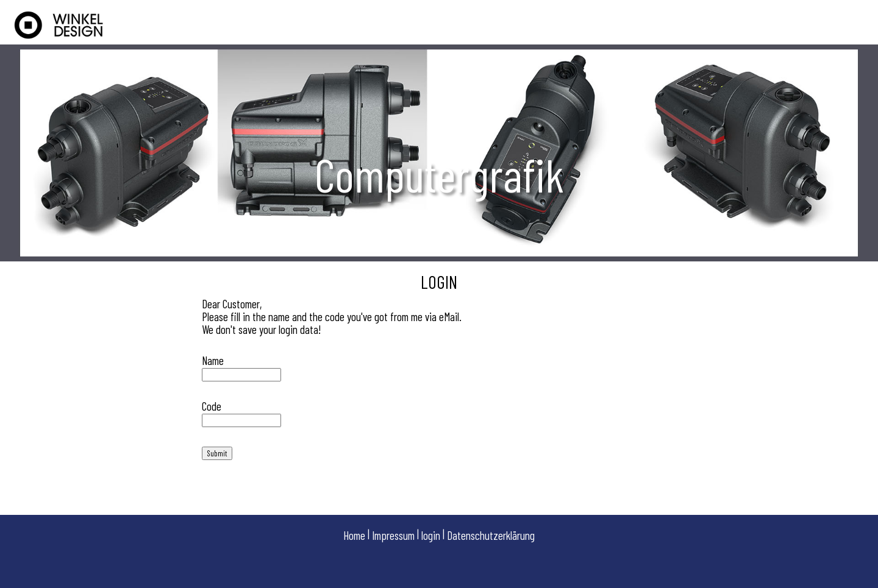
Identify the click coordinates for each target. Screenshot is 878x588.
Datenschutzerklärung (491, 535)
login (431, 535)
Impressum (393, 535)
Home (354, 535)
